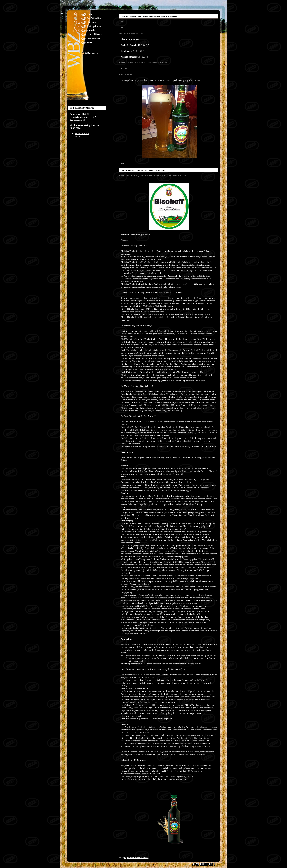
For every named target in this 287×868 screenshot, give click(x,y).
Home (90, 14)
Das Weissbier (94, 18)
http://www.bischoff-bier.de (136, 858)
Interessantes (93, 38)
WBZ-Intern (91, 53)
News (89, 42)
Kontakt (91, 30)
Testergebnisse (94, 26)
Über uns (91, 22)
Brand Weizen (82, 133)
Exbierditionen (94, 34)
